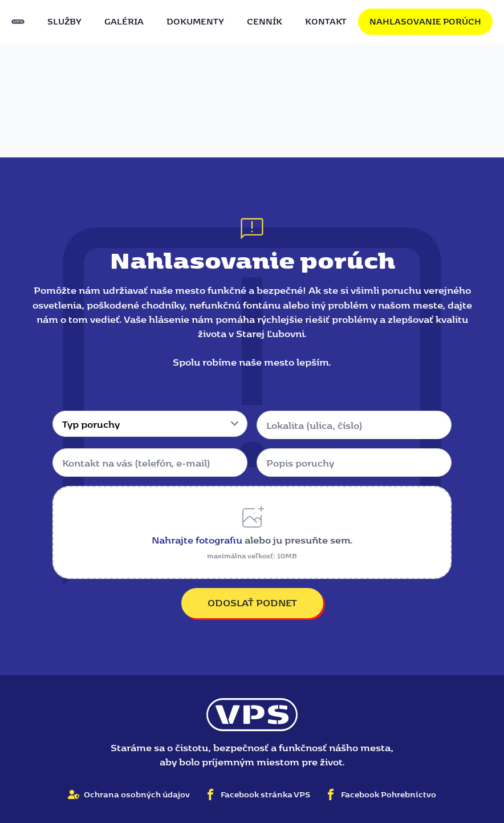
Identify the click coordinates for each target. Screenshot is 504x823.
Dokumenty (195, 21)
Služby (64, 21)
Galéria (124, 21)
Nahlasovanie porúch (425, 21)
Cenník (265, 21)
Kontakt (326, 21)
